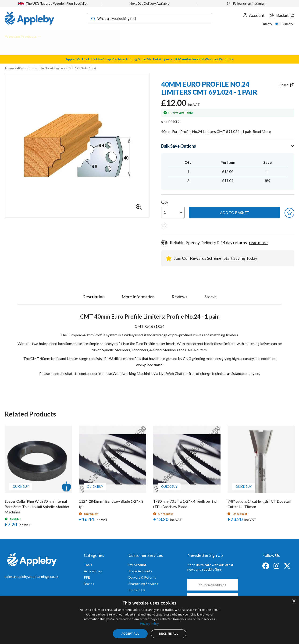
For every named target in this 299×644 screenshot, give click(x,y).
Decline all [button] (169, 634)
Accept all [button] (130, 634)
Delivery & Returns (142, 577)
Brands (89, 584)
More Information (138, 297)
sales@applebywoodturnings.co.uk (31, 576)
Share (287, 85)
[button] (139, 207)
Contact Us (137, 590)
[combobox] (150, 19)
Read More (262, 131)
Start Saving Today (240, 258)
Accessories (93, 571)
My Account (137, 565)
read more (258, 242)
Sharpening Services (143, 584)
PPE (87, 577)
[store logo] (29, 19)
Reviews (180, 297)
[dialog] (149, 620)
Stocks (210, 297)
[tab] (94, 296)
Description (94, 297)
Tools (88, 565)
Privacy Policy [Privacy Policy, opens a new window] (149, 624)
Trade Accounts (140, 571)
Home (9, 68)
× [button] (294, 601)
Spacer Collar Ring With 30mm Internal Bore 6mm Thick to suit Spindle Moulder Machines (37, 507)
